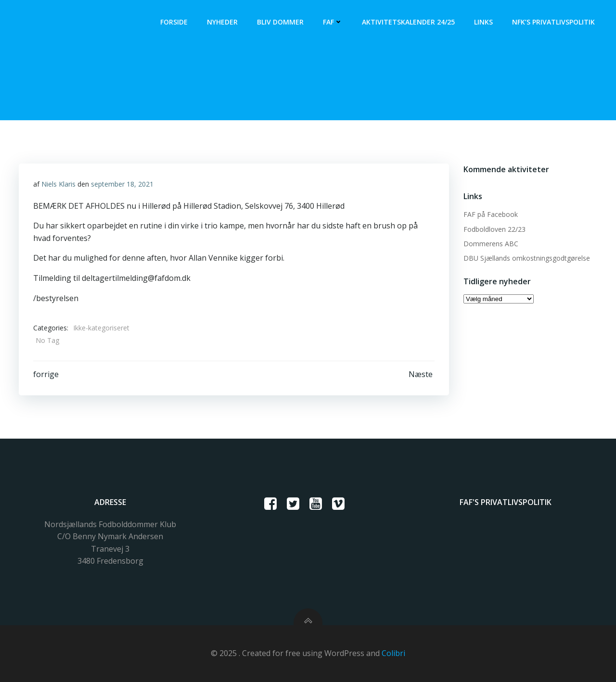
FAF (333, 22)
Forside (174, 22)
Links (483, 22)
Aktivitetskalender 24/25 (408, 22)
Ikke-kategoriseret (101, 328)
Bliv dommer (280, 22)
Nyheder (222, 22)
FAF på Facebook (491, 214)
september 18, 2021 (122, 184)
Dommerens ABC (491, 244)
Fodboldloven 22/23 (494, 229)
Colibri (393, 653)
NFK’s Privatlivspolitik (553, 22)
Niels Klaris (58, 184)
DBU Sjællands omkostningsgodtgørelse (527, 258)
